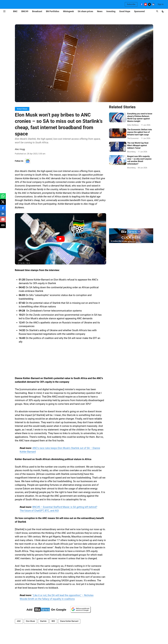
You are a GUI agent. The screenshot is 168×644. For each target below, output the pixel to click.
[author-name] (133, 125)
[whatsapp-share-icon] (3, 197)
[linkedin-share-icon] (3, 215)
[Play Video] (61, 239)
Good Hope (125, 11)
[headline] (140, 118)
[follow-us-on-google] (28, 161)
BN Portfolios (53, 11)
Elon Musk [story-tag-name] (30, 621)
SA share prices (85, 11)
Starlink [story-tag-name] (43, 621)
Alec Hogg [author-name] (20, 149)
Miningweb (68, 11)
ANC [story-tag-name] (19, 621)
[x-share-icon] (3, 203)
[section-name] (22, 109)
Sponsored (139, 11)
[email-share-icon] (3, 221)
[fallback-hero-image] (118, 117)
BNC (15, 11)
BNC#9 (25, 11)
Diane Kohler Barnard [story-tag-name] (69, 621)
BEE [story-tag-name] (53, 621)
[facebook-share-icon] (3, 209)
